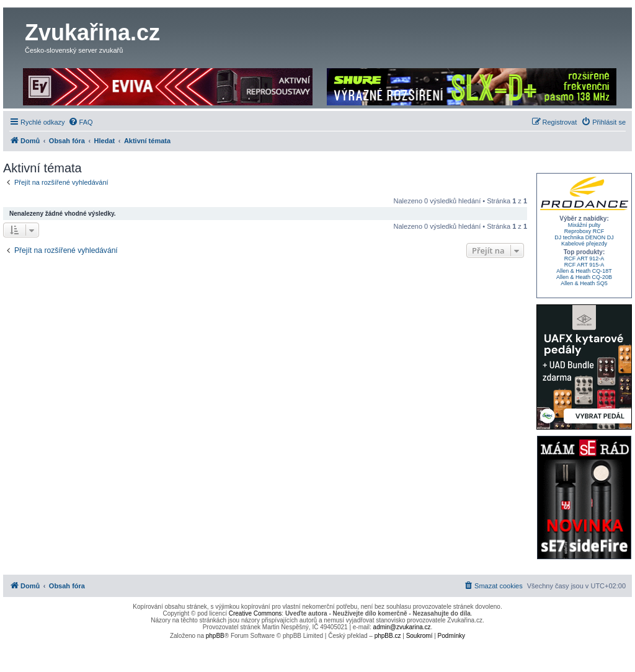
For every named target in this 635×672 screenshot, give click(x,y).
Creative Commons (255, 613)
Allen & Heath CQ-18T (584, 271)
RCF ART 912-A (584, 259)
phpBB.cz (388, 636)
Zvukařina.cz (92, 33)
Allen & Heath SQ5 (584, 283)
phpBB (215, 636)
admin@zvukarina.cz (402, 627)
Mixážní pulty (584, 225)
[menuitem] (81, 122)
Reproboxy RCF (584, 231)
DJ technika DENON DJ (584, 237)
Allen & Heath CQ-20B (584, 277)
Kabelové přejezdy (584, 244)
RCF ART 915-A (584, 265)
